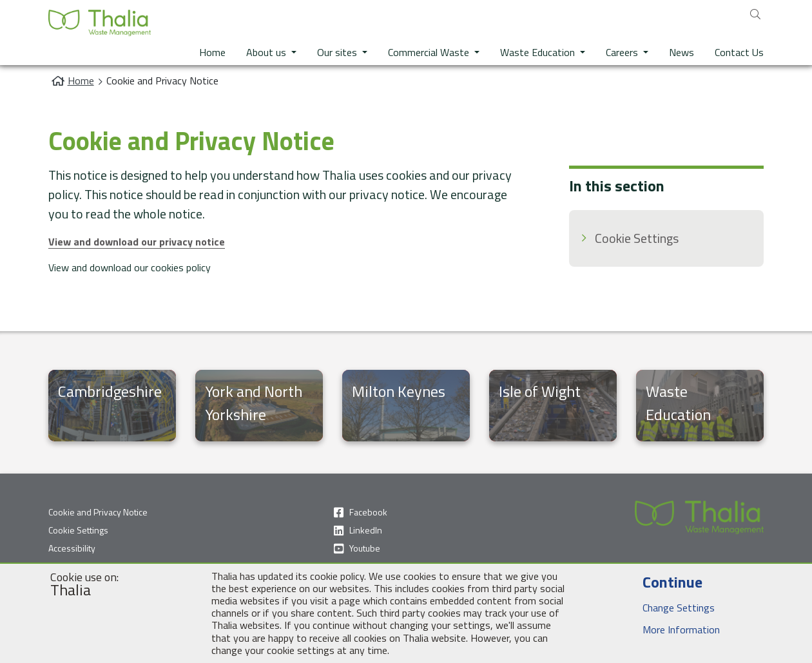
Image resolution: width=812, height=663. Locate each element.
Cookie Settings (637, 238)
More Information (670, 629)
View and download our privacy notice (137, 242)
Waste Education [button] (539, 52)
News (681, 52)
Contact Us (739, 52)
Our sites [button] (338, 52)
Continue (661, 582)
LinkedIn (366, 530)
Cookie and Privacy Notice (98, 512)
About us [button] (267, 52)
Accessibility (72, 548)
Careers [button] (623, 52)
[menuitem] (667, 238)
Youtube (365, 548)
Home (212, 52)
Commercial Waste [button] (430, 52)
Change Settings (667, 608)
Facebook (368, 512)
